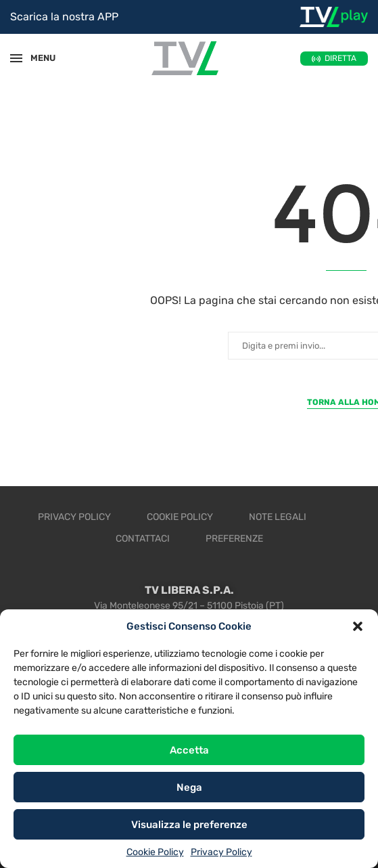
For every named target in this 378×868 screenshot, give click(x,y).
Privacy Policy (221, 852)
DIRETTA (340, 58)
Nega (189, 787)
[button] (358, 626)
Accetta (189, 750)
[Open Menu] (16, 58)
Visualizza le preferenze (189, 825)
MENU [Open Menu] (37, 58)
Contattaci (143, 539)
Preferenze (234, 539)
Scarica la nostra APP (64, 17)
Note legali (278, 517)
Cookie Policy (155, 852)
